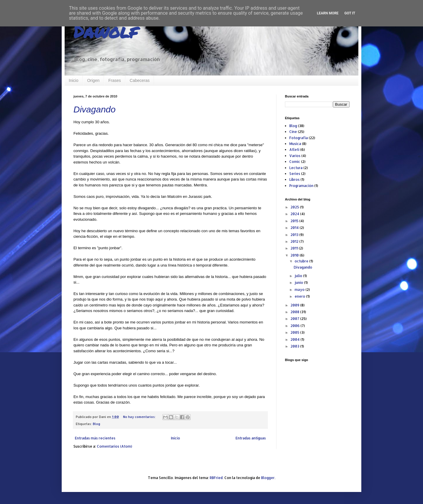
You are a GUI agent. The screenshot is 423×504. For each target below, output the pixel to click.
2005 (295, 332)
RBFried (216, 478)
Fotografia (299, 138)
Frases (115, 80)
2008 (295, 312)
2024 (295, 214)
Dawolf (105, 31)
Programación (301, 186)
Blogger (268, 478)
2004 (296, 339)
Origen (93, 80)
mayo (300, 290)
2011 (295, 248)
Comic (295, 162)
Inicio (74, 80)
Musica (295, 144)
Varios (295, 156)
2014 (295, 228)
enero (300, 296)
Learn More (328, 13)
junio (299, 283)
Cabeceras (140, 80)
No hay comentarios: (140, 417)
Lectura (296, 168)
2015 (295, 221)
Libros (294, 179)
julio (299, 276)
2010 (295, 255)
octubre (302, 261)
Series (295, 174)
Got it (350, 13)
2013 (295, 235)
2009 (295, 305)
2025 (295, 207)
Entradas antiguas (251, 438)
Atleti (294, 150)
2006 (296, 326)
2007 (295, 319)
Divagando (94, 109)
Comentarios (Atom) (115, 446)
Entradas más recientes (95, 438)
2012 (295, 241)
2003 (295, 346)
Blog (96, 424)
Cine (293, 132)
